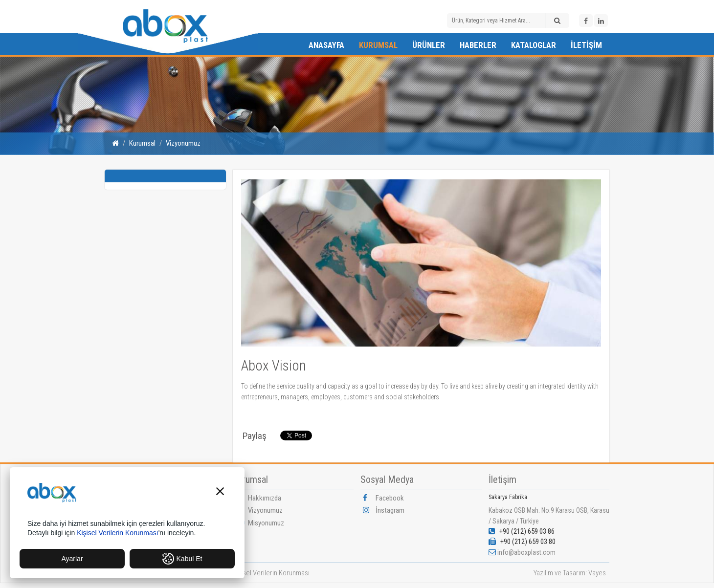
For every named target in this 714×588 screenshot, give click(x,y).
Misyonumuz (260, 523)
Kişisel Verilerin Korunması (271, 573)
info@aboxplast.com (526, 552)
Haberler (478, 45)
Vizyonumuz (183, 143)
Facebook (383, 498)
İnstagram (384, 510)
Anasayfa (326, 45)
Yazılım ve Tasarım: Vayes (570, 573)
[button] (220, 492)
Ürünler (429, 45)
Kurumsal (378, 45)
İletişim (586, 45)
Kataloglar (534, 45)
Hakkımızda (258, 498)
